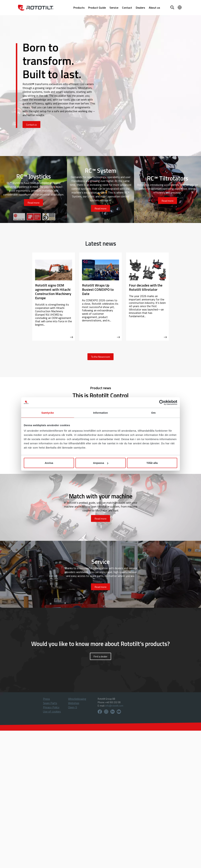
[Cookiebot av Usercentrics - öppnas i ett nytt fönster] (162, 402)
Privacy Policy (51, 707)
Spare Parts (50, 703)
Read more (34, 203)
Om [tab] (153, 413)
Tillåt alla (152, 463)
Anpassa (101, 463)
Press (46, 699)
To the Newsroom (101, 357)
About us (154, 8)
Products (79, 8)
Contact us (31, 125)
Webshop (74, 703)
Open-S (73, 707)
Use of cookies (52, 711)
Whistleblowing (77, 699)
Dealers (140, 8)
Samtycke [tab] (48, 413)
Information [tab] (100, 413)
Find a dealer (100, 656)
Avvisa (49, 463)
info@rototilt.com (114, 706)
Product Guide (97, 8)
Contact (127, 8)
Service (114, 8)
